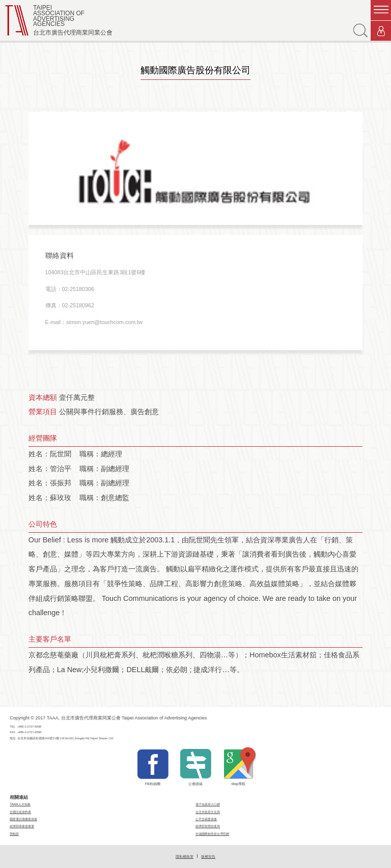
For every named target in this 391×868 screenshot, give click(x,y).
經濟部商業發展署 (22, 826)
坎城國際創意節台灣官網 (212, 834)
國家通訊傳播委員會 (23, 819)
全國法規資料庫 (20, 812)
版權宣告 (208, 857)
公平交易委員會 (206, 819)
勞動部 (14, 834)
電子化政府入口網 (208, 804)
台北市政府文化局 (208, 812)
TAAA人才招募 (20, 804)
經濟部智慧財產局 (208, 826)
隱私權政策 (185, 857)
